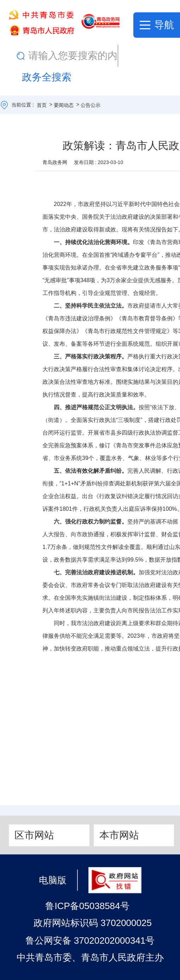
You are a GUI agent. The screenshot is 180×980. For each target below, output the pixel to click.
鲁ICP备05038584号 (87, 906)
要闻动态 (64, 105)
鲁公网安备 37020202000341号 (90, 940)
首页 (42, 105)
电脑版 (53, 880)
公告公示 (91, 105)
